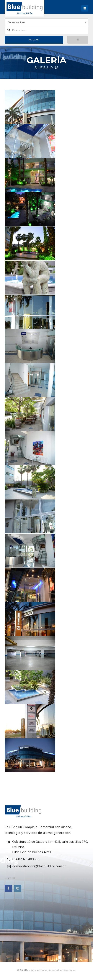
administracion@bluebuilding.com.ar (39, 866)
